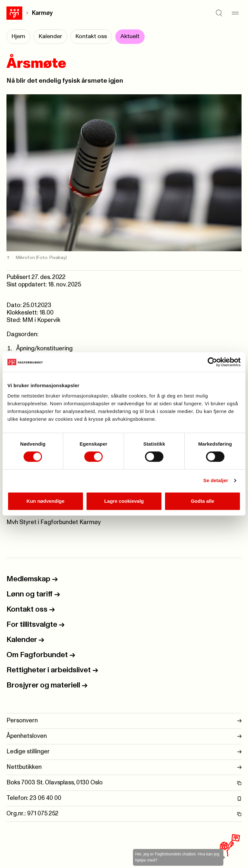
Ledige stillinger (124, 752)
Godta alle (203, 501)
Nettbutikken (124, 767)
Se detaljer (216, 480)
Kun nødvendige (46, 501)
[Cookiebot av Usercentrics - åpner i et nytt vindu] (212, 362)
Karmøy (42, 13)
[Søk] (219, 13)
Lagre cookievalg (124, 501)
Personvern (124, 721)
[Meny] (235, 13)
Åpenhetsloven (124, 736)
